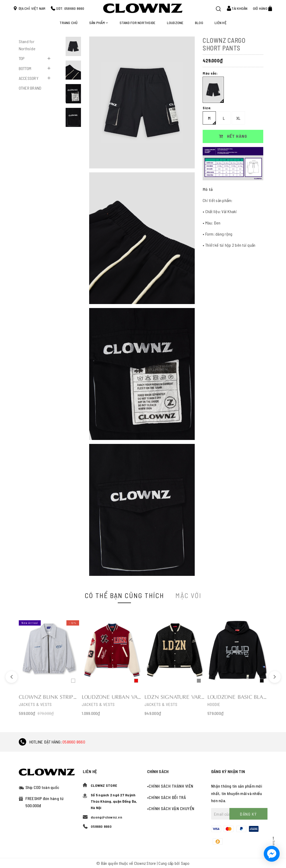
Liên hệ (221, 23)
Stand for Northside (27, 45)
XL (239, 118)
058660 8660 (74, 742)
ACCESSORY (29, 78)
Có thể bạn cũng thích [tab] (124, 595)
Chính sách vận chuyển (172, 808)
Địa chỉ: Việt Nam (32, 8)
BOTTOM (25, 68)
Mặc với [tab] (188, 595)
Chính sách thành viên (171, 786)
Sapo (185, 863)
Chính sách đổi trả (167, 797)
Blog (199, 23)
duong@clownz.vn (106, 817)
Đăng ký (248, 814)
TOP (22, 58)
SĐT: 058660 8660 (70, 8)
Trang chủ (69, 23)
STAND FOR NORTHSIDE (138, 23)
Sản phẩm (99, 23)
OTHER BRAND (30, 88)
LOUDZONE (175, 23)
